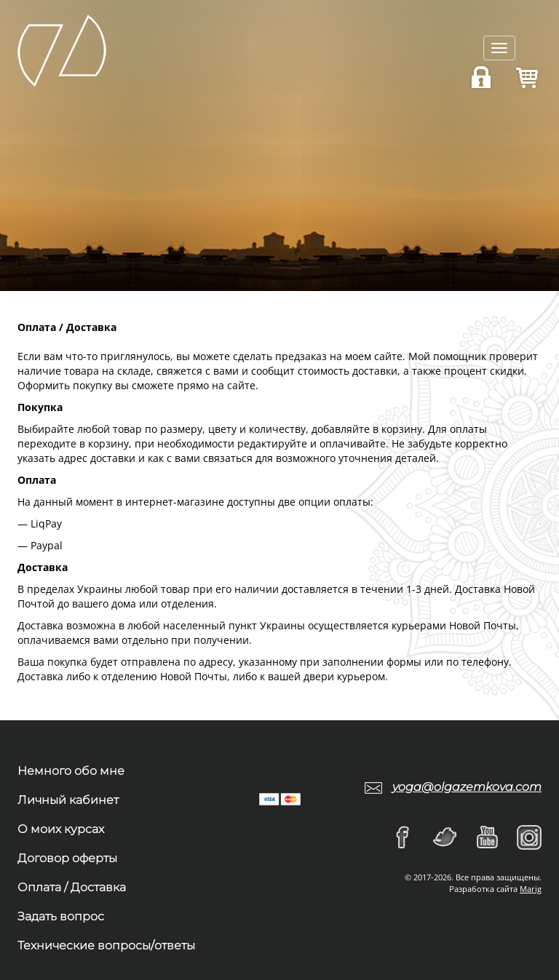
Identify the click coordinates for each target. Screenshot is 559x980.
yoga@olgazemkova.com (467, 787)
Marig (531, 889)
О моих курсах (61, 829)
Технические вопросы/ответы (106, 945)
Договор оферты (67, 858)
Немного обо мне (71, 771)
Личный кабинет (68, 800)
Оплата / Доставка (72, 887)
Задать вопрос (61, 916)
